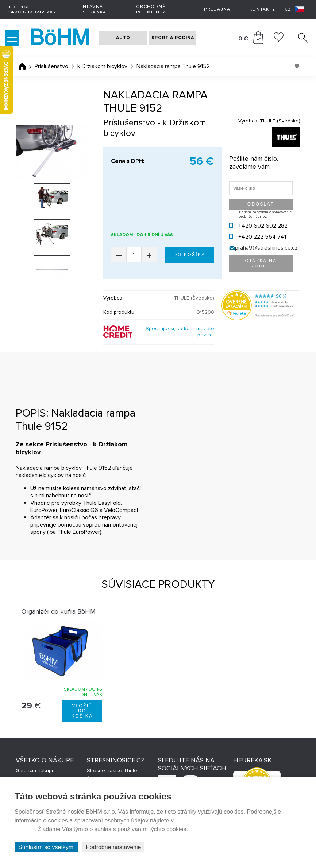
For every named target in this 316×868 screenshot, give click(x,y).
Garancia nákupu (35, 771)
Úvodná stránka (22, 66)
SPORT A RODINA (173, 38)
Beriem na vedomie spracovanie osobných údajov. (265, 214)
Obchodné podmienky (151, 9)
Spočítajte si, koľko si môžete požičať (180, 332)
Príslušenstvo (51, 66)
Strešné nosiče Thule (112, 771)
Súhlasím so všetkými (47, 847)
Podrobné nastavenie (113, 847)
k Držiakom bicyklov (102, 66)
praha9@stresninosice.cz (266, 248)
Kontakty (262, 9)
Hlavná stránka (95, 9)
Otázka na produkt (261, 263)
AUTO (123, 38)
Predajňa (217, 9)
